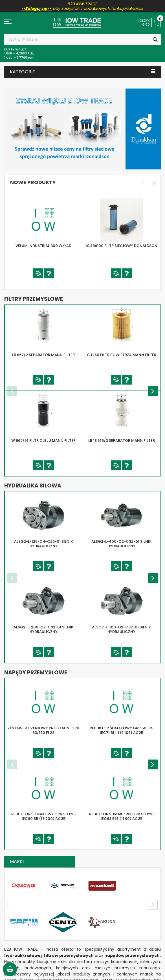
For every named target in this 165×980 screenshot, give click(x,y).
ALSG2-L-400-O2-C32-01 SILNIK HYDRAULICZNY (121, 544)
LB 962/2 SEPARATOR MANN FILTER (43, 355)
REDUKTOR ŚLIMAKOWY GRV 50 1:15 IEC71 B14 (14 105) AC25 (121, 730)
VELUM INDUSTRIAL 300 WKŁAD (43, 246)
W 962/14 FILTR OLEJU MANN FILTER (43, 441)
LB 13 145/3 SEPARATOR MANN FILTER (122, 441)
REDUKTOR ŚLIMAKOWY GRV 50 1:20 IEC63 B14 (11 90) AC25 (121, 816)
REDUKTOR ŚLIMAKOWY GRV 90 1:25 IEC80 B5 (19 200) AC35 (43, 816)
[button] (38, 273)
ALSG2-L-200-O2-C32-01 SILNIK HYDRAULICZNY (43, 630)
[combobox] (82, 39)
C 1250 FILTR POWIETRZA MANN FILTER (122, 355)
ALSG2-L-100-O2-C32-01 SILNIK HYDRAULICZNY (121, 630)
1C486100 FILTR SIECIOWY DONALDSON (121, 246)
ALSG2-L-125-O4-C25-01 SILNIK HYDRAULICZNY (43, 544)
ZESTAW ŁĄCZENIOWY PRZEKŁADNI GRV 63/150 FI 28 (43, 730)
